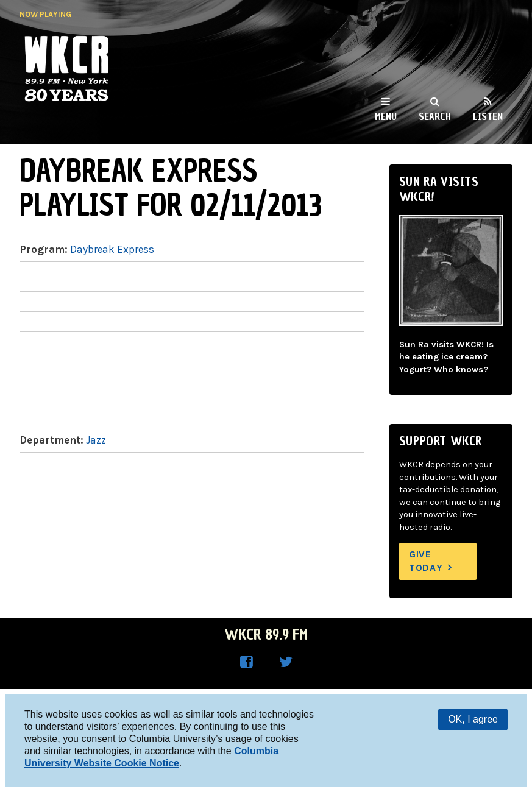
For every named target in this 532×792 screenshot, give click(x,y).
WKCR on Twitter (286, 662)
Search (435, 116)
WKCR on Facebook (247, 662)
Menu (386, 116)
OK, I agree (473, 719)
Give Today (426, 561)
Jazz (96, 440)
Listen (488, 116)
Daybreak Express (112, 249)
